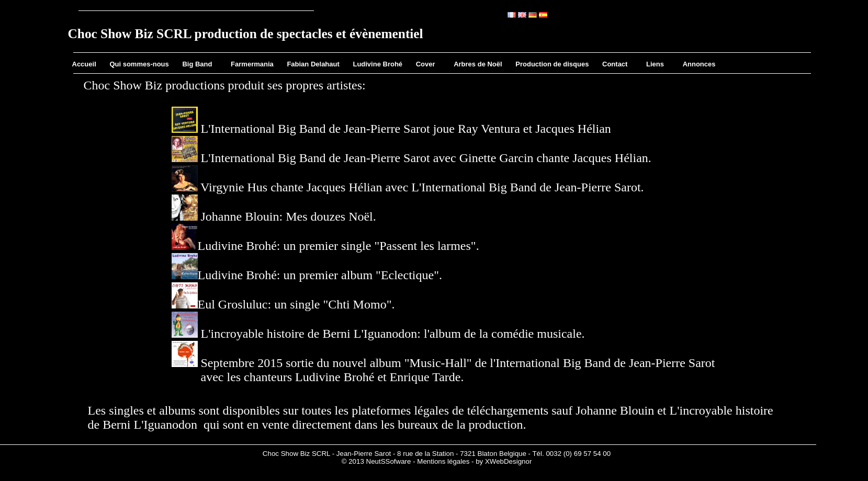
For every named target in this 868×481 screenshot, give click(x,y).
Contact (615, 64)
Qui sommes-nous (139, 64)
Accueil (84, 64)
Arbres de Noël (478, 64)
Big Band (197, 64)
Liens (655, 64)
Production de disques (552, 64)
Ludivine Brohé (377, 64)
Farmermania (252, 64)
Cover (426, 64)
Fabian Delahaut (313, 64)
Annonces (699, 64)
